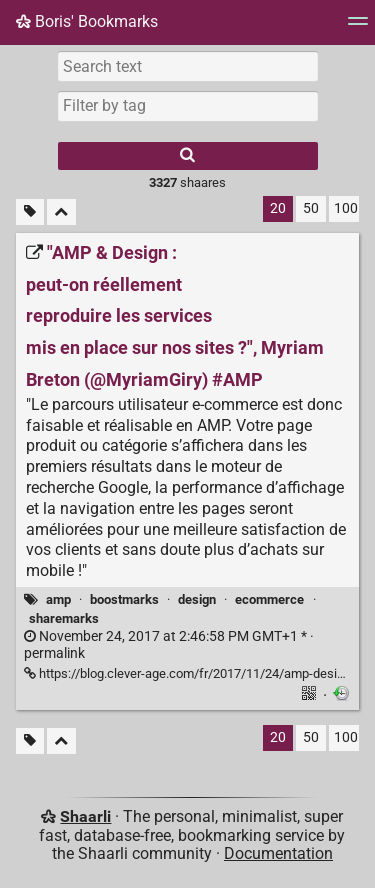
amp (58, 599)
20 (278, 208)
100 (346, 208)
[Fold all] (61, 212)
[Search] (188, 156)
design (197, 599)
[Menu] (358, 27)
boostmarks (124, 599)
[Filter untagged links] (30, 212)
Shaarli (85, 816)
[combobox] (188, 106)
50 (311, 208)
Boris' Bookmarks (87, 21)
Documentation (278, 853)
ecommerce (269, 599)
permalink (169, 645)
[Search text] (188, 66)
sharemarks (64, 618)
